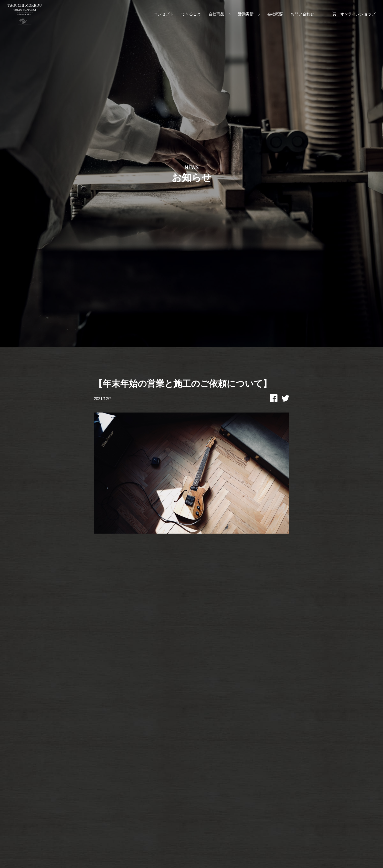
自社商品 (214, 15)
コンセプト (161, 15)
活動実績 (244, 15)
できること (189, 15)
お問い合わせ (300, 15)
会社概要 (273, 15)
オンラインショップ (356, 15)
